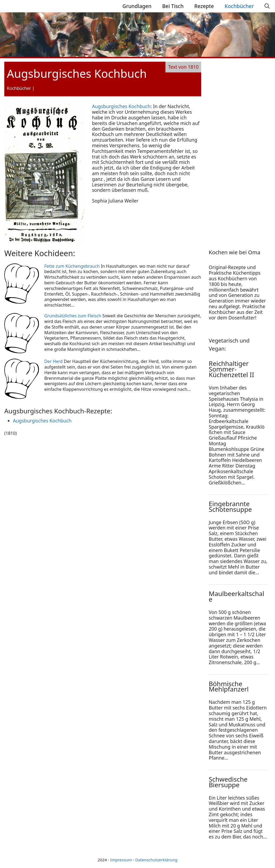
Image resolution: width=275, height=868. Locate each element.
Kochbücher (239, 6)
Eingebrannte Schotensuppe (230, 506)
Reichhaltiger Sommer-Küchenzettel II (231, 369)
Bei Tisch (173, 6)
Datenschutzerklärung (156, 860)
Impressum (121, 860)
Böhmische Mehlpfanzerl (229, 686)
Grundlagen (137, 6)
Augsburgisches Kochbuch (121, 106)
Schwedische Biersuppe (228, 782)
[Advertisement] (242, 148)
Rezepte (204, 6)
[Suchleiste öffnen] (267, 6)
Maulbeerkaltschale (236, 596)
